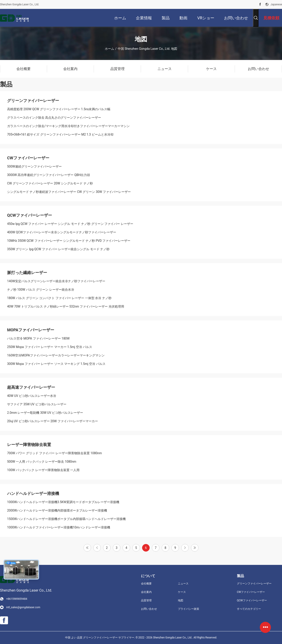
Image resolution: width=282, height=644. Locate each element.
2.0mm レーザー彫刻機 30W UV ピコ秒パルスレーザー (45, 413)
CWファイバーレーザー (28, 158)
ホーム (109, 49)
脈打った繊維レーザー (27, 273)
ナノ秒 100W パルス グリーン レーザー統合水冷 (41, 290)
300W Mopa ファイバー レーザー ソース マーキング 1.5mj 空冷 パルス (56, 364)
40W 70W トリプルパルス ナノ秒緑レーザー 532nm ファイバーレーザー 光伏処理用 (66, 306)
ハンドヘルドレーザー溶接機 (33, 493)
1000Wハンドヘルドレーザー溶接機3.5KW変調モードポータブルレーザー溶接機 (63, 502)
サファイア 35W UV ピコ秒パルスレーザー (37, 404)
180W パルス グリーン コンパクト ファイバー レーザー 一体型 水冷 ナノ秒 (59, 298)
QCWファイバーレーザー (30, 215)
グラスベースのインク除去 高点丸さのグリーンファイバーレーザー (54, 118)
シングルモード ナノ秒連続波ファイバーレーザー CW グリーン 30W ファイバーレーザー (69, 192)
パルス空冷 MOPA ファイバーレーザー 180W (38, 338)
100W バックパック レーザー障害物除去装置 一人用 (43, 470)
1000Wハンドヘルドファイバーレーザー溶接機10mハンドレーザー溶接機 (59, 527)
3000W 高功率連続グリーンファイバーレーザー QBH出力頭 (49, 175)
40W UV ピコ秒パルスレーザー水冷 (32, 396)
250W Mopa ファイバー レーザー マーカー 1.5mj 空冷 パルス (50, 347)
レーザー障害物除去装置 (29, 445)
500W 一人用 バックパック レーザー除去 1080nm (42, 462)
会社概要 (146, 584)
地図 (181, 600)
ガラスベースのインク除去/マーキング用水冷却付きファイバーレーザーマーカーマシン (68, 126)
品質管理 (146, 600)
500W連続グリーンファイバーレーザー (34, 166)
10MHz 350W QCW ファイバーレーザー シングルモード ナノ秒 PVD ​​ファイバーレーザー (69, 241)
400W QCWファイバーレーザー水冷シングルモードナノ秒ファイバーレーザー (62, 232)
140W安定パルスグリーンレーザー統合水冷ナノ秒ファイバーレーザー (56, 281)
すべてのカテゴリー (249, 609)
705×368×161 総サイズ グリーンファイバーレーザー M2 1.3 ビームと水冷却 (60, 134)
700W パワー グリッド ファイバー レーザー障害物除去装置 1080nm (55, 453)
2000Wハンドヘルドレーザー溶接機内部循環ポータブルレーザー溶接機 (57, 510)
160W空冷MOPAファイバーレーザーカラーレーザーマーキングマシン (56, 355)
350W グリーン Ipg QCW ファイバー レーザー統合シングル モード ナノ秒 (58, 249)
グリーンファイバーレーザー (33, 101)
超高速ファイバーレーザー (31, 387)
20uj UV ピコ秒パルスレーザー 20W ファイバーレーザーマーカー (53, 421)
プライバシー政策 (189, 609)
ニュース (183, 584)
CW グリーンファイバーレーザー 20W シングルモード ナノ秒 (50, 183)
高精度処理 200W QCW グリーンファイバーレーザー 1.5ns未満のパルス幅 (59, 109)
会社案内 (146, 592)
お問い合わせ (149, 609)
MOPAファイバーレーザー (31, 330)
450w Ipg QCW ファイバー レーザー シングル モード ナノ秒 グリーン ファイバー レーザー (70, 224)
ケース (182, 592)
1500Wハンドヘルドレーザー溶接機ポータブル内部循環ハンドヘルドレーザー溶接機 (66, 519)
